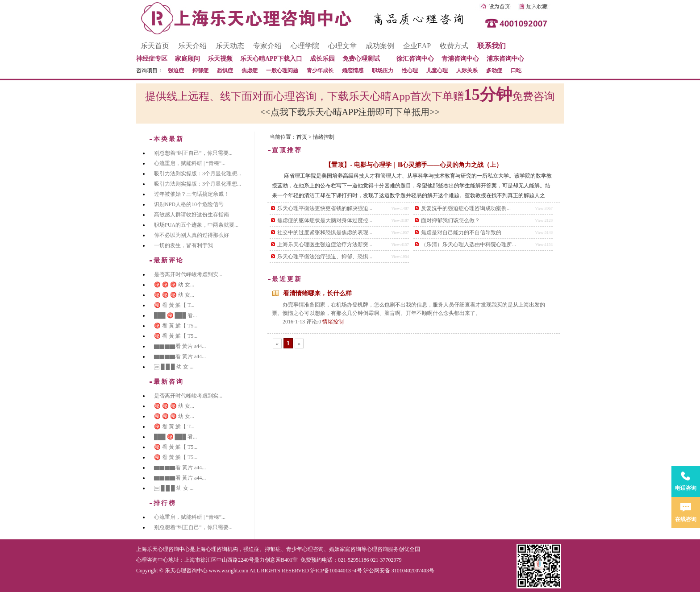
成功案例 (380, 46)
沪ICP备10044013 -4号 (336, 571)
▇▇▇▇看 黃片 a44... (180, 346)
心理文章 (342, 46)
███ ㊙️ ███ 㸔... (175, 315)
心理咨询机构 (222, 549)
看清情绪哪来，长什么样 (317, 293)
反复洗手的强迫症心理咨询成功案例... (466, 208)
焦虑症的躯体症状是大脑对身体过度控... (325, 220)
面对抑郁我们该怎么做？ (450, 220)
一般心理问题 (282, 70)
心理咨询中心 (152, 560)
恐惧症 (225, 70)
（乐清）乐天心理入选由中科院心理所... (469, 244)
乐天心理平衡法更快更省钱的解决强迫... (325, 208)
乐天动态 (230, 46)
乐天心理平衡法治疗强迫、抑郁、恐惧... (325, 257)
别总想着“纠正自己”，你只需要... (193, 153)
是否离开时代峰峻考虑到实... (188, 274)
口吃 (516, 70)
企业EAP (417, 46)
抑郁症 (200, 70)
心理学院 (305, 46)
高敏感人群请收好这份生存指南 (192, 215)
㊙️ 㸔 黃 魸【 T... (174, 305)
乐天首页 (155, 46)
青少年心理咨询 (305, 549)
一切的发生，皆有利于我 (183, 245)
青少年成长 (320, 70)
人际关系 (467, 70)
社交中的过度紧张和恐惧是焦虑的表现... (325, 232)
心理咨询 (377, 549)
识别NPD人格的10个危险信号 (189, 204)
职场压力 (383, 70)
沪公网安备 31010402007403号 (399, 571)
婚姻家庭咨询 (345, 549)
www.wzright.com (229, 571)
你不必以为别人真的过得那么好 (192, 235)
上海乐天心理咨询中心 (163, 549)
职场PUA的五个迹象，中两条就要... (196, 225)
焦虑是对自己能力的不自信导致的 (461, 232)
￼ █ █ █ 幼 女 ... (174, 367)
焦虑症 (250, 70)
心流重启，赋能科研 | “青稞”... (190, 163)
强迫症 (176, 70)
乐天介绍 (192, 46)
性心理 (410, 70)
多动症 (494, 70)
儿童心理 (437, 70)
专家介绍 (267, 46)
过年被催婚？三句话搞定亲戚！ (192, 194)
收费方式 (454, 46)
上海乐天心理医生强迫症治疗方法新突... (325, 244)
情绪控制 (333, 322)
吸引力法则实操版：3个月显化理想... (198, 174)
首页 (302, 137)
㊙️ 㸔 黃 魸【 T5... (176, 326)
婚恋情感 (353, 70)
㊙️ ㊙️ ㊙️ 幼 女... (174, 285)
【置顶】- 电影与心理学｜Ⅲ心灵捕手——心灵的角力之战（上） (413, 165)
